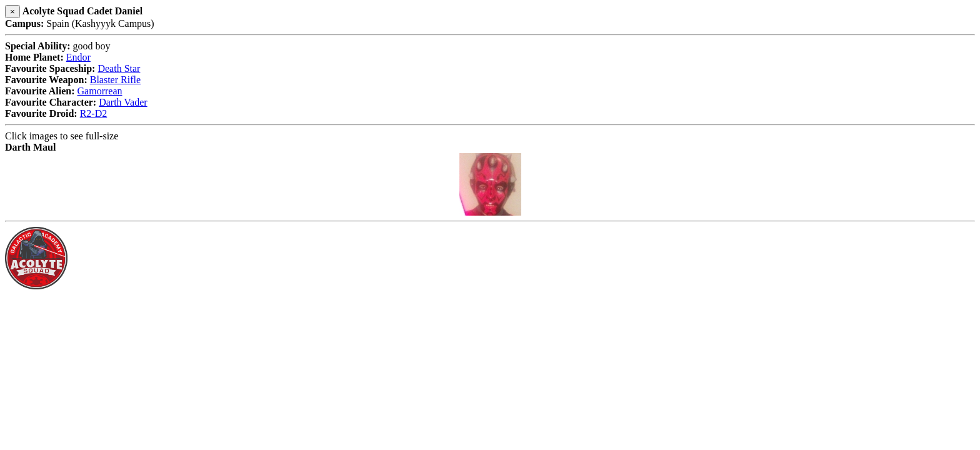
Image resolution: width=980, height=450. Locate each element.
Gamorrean (100, 91)
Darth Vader (123, 102)
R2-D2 (94, 113)
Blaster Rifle (115, 80)
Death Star (119, 68)
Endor (78, 57)
